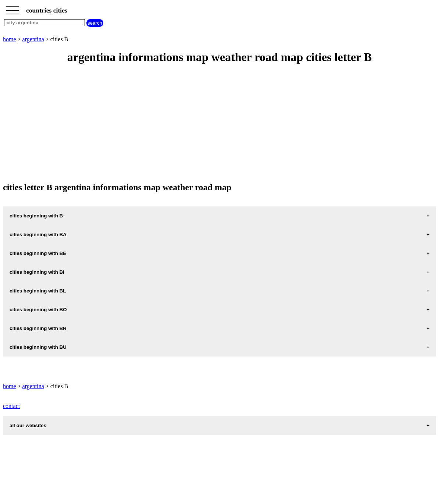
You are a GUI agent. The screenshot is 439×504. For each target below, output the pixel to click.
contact (11, 406)
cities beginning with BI (37, 272)
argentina (33, 39)
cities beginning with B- (37, 216)
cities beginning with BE (38, 253)
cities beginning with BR (38, 328)
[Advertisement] (219, 124)
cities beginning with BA (38, 235)
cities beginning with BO (38, 310)
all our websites (28, 425)
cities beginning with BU (38, 347)
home (10, 39)
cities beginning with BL (38, 291)
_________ (13, 8)
